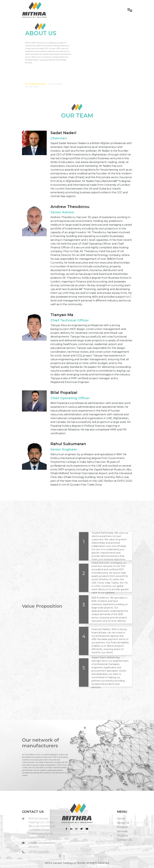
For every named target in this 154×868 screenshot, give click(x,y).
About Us (123, 823)
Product (122, 827)
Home (121, 819)
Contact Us (124, 840)
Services (122, 831)
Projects (122, 836)
